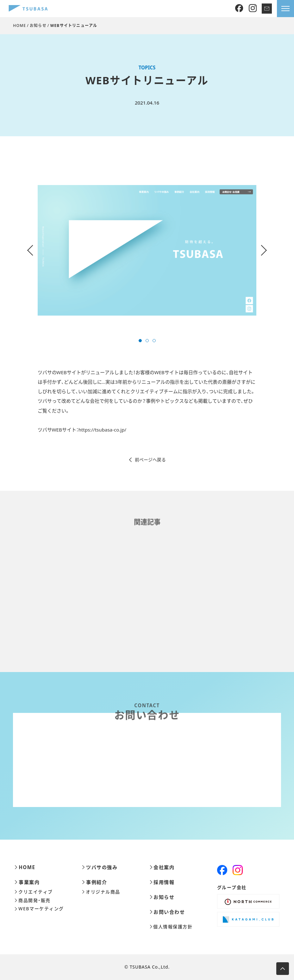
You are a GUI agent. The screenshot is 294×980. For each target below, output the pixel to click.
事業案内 (27, 882)
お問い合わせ (167, 912)
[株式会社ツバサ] (28, 9)
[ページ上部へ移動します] (283, 969)
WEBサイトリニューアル (74, 26)
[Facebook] (239, 8)
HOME (19, 26)
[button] (140, 341)
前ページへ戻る (147, 460)
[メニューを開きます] (285, 9)
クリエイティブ (34, 892)
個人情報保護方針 (171, 927)
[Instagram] (253, 8)
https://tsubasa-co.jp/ (102, 430)
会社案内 (162, 867)
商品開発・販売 (32, 900)
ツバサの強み (100, 867)
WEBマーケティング (39, 909)
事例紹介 (94, 882)
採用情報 (162, 882)
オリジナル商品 (101, 892)
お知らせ (38, 26)
